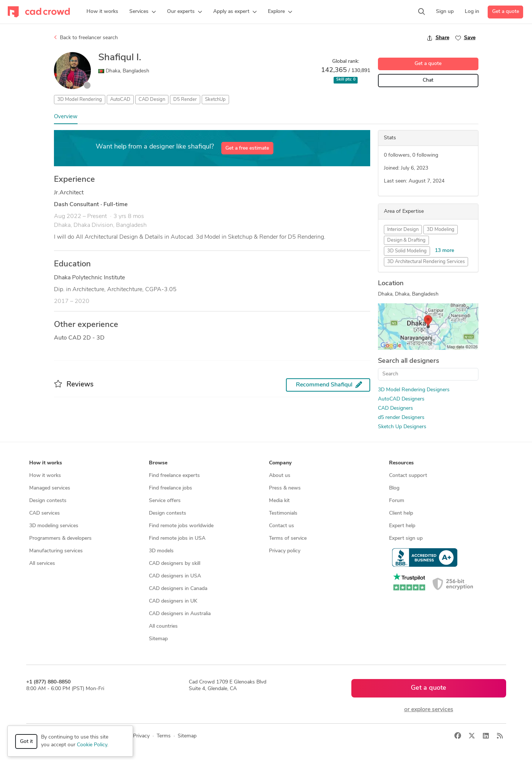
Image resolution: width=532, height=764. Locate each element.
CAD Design (152, 100)
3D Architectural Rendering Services (426, 262)
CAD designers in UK (173, 601)
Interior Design (403, 230)
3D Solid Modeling (407, 251)
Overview (66, 117)
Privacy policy (285, 551)
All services (42, 564)
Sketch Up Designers (402, 427)
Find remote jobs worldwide (181, 526)
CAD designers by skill (175, 564)
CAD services (45, 513)
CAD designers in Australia (180, 614)
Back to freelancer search (86, 38)
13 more (444, 251)
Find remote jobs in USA (177, 538)
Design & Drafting (406, 240)
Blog (394, 488)
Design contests (48, 501)
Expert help (402, 526)
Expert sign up (406, 538)
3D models (161, 551)
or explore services (429, 710)
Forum (397, 501)
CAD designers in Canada (178, 589)
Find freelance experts (174, 476)
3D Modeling (441, 230)
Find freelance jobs (170, 488)
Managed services (50, 488)
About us (280, 476)
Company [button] (280, 463)
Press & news (285, 488)
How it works (45, 476)
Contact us (282, 526)
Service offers (165, 501)
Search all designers (409, 361)
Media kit (279, 501)
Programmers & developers (60, 538)
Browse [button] (158, 463)
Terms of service (288, 538)
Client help (401, 513)
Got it (26, 742)
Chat (428, 80)
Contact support (408, 476)
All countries (163, 626)
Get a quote (506, 12)
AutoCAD (120, 100)
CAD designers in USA (175, 576)
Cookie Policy (92, 745)
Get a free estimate (247, 148)
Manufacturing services (56, 551)
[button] (143, 12)
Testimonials (283, 513)
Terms (164, 736)
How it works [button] (46, 463)
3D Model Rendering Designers (414, 390)
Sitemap (158, 639)
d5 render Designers (401, 418)
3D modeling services (54, 526)
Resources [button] (401, 463)
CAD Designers (395, 408)
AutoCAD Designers (401, 399)
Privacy (141, 736)
